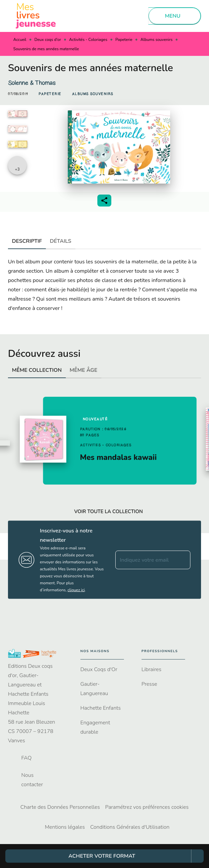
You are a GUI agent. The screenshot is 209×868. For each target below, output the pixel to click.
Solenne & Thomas (32, 83)
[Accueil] (36, 16)
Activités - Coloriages (88, 40)
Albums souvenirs (157, 40)
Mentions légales (65, 827)
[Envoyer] (182, 560)
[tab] (27, 241)
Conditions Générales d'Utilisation (130, 827)
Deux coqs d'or (48, 40)
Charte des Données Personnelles (60, 807)
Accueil (20, 40)
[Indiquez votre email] (145, 560)
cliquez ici (76, 590)
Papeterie (124, 40)
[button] (50, 94)
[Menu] (175, 16)
